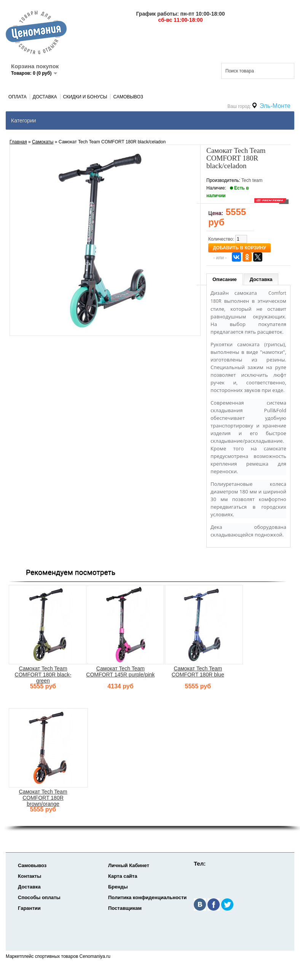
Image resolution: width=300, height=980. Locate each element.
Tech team (252, 180)
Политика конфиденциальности (147, 897)
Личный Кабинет (129, 865)
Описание (225, 279)
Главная (18, 142)
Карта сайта (123, 876)
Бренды (118, 887)
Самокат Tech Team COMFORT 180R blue (198, 672)
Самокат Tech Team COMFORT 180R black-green (43, 675)
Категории (24, 120)
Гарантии (29, 908)
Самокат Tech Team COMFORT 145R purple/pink (120, 672)
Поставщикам (125, 908)
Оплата (18, 97)
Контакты (30, 876)
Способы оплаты (39, 897)
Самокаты (43, 142)
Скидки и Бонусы (85, 97)
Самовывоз (128, 97)
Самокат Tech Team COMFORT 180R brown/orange (43, 798)
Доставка (45, 97)
